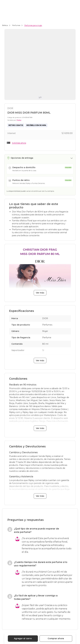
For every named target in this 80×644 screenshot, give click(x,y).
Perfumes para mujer (33, 25)
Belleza (5, 25)
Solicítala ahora (19, 143)
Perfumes (16, 25)
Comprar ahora (56, 638)
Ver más (40, 293)
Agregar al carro (23, 638)
